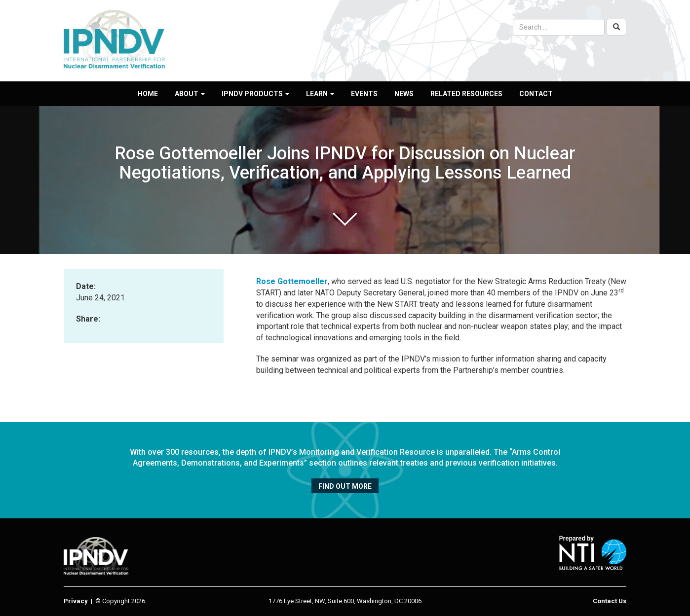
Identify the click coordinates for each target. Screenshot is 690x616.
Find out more (345, 486)
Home (148, 94)
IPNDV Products (255, 94)
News (404, 94)
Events (364, 94)
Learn (320, 94)
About (190, 94)
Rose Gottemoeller (292, 281)
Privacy (76, 601)
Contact (536, 94)
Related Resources (466, 94)
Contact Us (610, 601)
